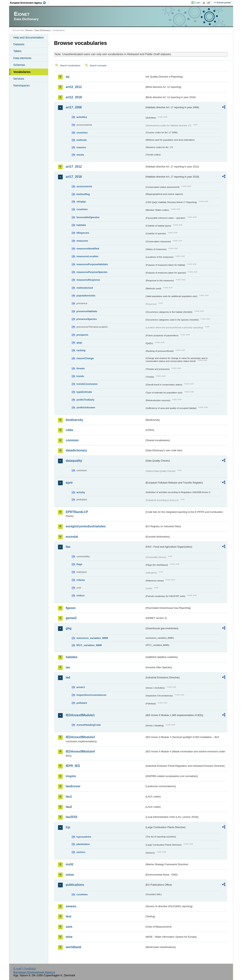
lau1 (69, 797)
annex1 (81, 687)
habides (72, 657)
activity (81, 492)
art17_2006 (74, 107)
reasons (81, 147)
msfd (70, 864)
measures (82, 241)
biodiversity (75, 420)
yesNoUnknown (86, 407)
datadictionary (76, 450)
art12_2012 (74, 87)
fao (68, 547)
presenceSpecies (87, 319)
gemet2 (71, 618)
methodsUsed (85, 288)
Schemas (19, 65)
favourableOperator (88, 217)
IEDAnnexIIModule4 (80, 751)
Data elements (22, 58)
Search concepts (98, 65)
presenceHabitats (87, 311)
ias (68, 667)
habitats (81, 225)
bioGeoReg (83, 194)
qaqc (79, 343)
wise (69, 937)
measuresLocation (88, 256)
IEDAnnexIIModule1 (80, 715)
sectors (81, 852)
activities (82, 117)
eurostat (72, 537)
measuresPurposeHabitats (92, 264)
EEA (29, 3)
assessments (84, 186)
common (72, 440)
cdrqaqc (81, 202)
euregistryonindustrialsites (86, 526)
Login (198, 3)
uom (69, 927)
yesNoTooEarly (85, 400)
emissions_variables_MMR (92, 638)
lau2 (69, 807)
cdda (69, 430)
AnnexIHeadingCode (89, 725)
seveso (71, 906)
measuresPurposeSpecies (92, 272)
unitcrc (81, 595)
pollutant (82, 703)
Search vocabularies (70, 65)
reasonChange (85, 358)
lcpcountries (84, 837)
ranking (81, 350)
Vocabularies (22, 72)
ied (68, 677)
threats (81, 368)
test (69, 916)
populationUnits (86, 296)
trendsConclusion (87, 384)
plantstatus (83, 844)
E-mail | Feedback (25, 969)
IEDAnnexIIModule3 (80, 737)
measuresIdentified (88, 249)
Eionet (29, 30)
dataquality (74, 461)
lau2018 (72, 817)
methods (82, 140)
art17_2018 (74, 177)
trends (80, 155)
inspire (71, 776)
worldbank (74, 947)
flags (79, 564)
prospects (82, 335)
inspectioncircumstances (92, 695)
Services (19, 79)
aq (68, 77)
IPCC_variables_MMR (89, 645)
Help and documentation (29, 37)
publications (75, 885)
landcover (73, 786)
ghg (69, 628)
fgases (71, 608)
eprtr (69, 483)
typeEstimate (84, 392)
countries (82, 133)
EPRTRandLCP (77, 512)
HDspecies (83, 233)
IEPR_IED (73, 766)
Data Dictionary (42, 30)
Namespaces (22, 85)
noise (70, 875)
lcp (68, 827)
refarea (81, 580)
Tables (18, 51)
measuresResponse (88, 280)
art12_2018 (74, 97)
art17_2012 (74, 167)
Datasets (19, 44)
